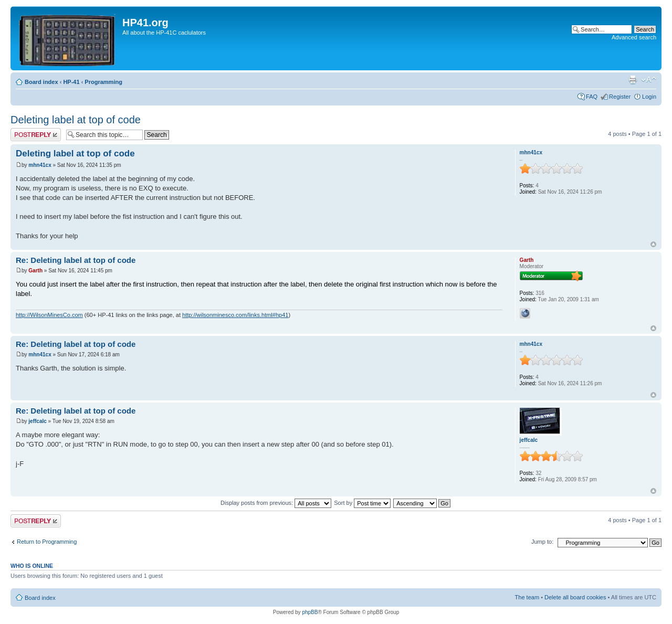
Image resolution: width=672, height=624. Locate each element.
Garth (35, 271)
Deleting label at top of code (76, 120)
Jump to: (542, 542)
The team (527, 597)
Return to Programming (47, 542)
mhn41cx (40, 165)
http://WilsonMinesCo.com (49, 315)
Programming (103, 82)
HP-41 (71, 82)
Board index (41, 82)
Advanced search (634, 37)
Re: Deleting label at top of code (76, 260)
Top (653, 244)
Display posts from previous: (276, 503)
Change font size (649, 80)
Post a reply (36, 135)
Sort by (362, 503)
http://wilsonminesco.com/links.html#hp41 (235, 315)
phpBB (310, 612)
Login (649, 97)
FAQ (592, 97)
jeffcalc (37, 421)
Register (620, 97)
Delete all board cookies (575, 597)
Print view (633, 80)
